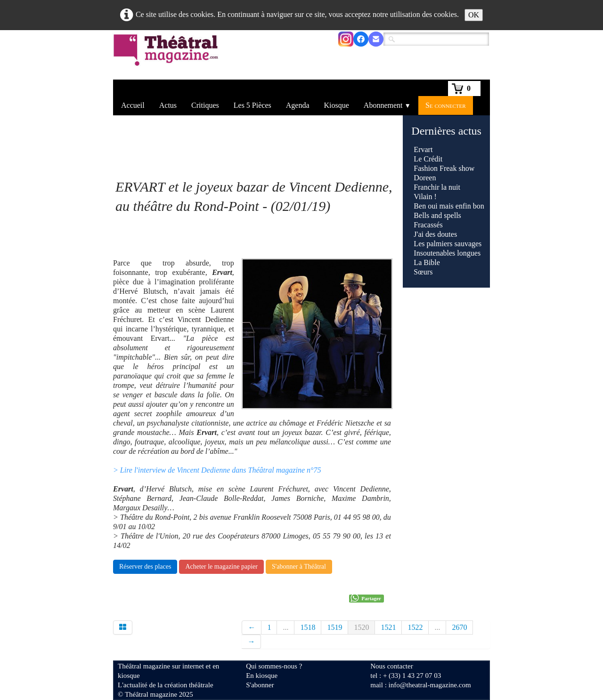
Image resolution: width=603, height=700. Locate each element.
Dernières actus (446, 131)
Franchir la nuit (437, 187)
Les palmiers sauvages (448, 244)
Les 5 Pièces (253, 105)
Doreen (425, 178)
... (285, 627)
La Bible (427, 262)
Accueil (133, 105)
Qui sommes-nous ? (274, 666)
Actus (168, 105)
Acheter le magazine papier (221, 567)
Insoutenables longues (447, 253)
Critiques (205, 105)
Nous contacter (391, 666)
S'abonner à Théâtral (299, 567)
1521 (388, 627)
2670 (459, 627)
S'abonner (260, 685)
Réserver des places (145, 567)
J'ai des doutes (435, 234)
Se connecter (446, 105)
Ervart (423, 149)
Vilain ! (425, 197)
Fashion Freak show (444, 168)
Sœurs (423, 272)
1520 (361, 627)
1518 (308, 627)
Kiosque (337, 105)
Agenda (298, 105)
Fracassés (428, 225)
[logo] (167, 56)
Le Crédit (428, 159)
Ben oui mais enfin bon (449, 206)
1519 (334, 627)
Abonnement (387, 105)
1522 (415, 627)
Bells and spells (437, 215)
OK (474, 15)
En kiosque (262, 676)
